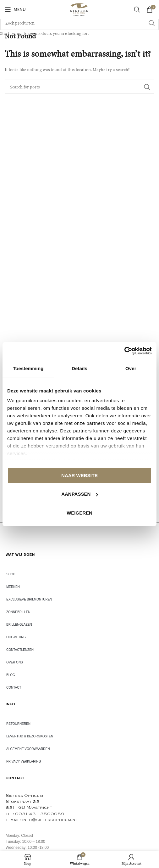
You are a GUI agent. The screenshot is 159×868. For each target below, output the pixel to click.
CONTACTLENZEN (20, 650)
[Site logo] (79, 9)
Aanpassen (80, 494)
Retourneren (18, 724)
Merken (13, 587)
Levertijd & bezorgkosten (30, 736)
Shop (11, 574)
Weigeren (79, 513)
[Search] (137, 9)
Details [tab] (79, 368)
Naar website (79, 475)
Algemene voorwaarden (28, 749)
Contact (14, 688)
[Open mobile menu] (15, 9)
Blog (11, 675)
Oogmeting (16, 637)
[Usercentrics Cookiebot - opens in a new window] (124, 351)
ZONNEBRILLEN (18, 612)
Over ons (15, 662)
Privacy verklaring (24, 761)
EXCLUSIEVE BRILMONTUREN (29, 599)
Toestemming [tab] (28, 368)
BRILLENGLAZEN (19, 625)
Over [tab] (131, 368)
